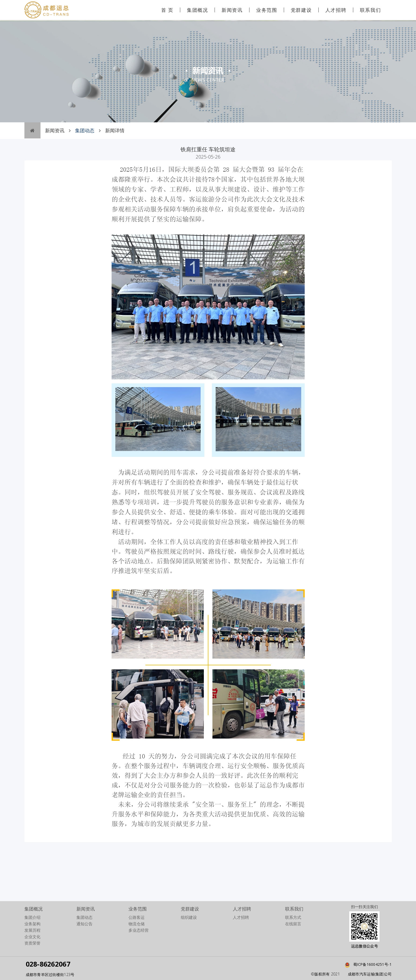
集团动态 (84, 917)
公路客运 (137, 917)
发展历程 (32, 930)
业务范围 (267, 10)
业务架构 (32, 924)
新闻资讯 (232, 10)
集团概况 (198, 10)
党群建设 (301, 10)
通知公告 (84, 924)
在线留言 (293, 924)
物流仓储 (137, 924)
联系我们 (371, 10)
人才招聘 (336, 10)
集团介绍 (32, 917)
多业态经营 (139, 930)
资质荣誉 (32, 943)
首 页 (167, 10)
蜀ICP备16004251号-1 (367, 964)
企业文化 (32, 937)
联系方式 (293, 917)
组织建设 (189, 917)
